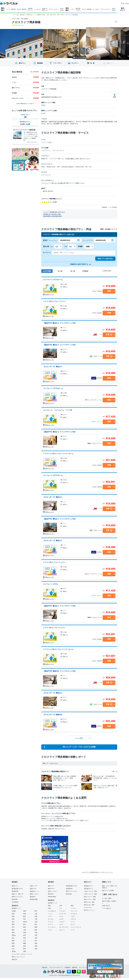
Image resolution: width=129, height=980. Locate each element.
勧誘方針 (75, 967)
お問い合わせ (106, 906)
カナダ (61, 919)
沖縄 (25, 951)
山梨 (36, 922)
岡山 (13, 938)
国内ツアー (15, 886)
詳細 (109, 291)
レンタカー (38, 9)
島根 (13, 941)
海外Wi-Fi (51, 894)
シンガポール (52, 911)
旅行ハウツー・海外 (90, 899)
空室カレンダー (50, 294)
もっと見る (83, 738)
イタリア (62, 922)
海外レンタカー (52, 891)
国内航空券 (15, 891)
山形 (36, 914)
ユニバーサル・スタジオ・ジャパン (22, 954)
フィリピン (63, 911)
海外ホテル (51, 889)
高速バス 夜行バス (45, 9)
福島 (13, 916)
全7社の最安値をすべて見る (24, 104)
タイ (61, 908)
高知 (36, 943)
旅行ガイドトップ (89, 910)
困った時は (125, 3)
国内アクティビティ (18, 897)
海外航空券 (69, 889)
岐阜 (36, 930)
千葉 (36, 919)
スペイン (51, 924)
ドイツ (73, 922)
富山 (36, 924)
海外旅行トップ (52, 903)
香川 (36, 941)
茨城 (36, 916)
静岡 (36, 927)
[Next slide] (86, 44)
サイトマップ (83, 967)
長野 (13, 924)
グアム (61, 916)
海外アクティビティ (72, 891)
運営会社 (45, 967)
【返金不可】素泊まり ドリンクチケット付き (59, 323)
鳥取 (25, 938)
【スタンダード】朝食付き (53, 715)
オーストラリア (64, 927)
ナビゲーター (88, 907)
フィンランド (52, 927)
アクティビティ (54, 9)
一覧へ (114, 771)
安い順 (60, 271)
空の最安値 (15, 902)
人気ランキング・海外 (91, 894)
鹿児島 (14, 951)
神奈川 (25, 922)
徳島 (13, 943)
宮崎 (36, 949)
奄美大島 (14, 960)
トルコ (50, 930)
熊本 (25, 949)
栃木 (25, 916)
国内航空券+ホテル (17, 889)
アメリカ (51, 919)
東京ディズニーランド (18, 957)
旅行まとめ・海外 (89, 905)
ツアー (8, 9)
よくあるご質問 (107, 898)
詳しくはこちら (105, 972)
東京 (13, 922)
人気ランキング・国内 (91, 891)
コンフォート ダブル (50, 584)
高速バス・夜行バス (18, 894)
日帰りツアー (34, 886)
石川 (13, 927)
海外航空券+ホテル (72, 886)
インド (50, 914)
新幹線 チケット (30, 9)
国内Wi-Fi (33, 897)
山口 (25, 941)
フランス (51, 922)
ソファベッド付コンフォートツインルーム (58, 454)
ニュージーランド (76, 927)
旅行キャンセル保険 (108, 890)
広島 (36, 938)
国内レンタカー (34, 894)
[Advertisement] (90, 849)
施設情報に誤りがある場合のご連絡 (52, 214)
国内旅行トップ (16, 908)
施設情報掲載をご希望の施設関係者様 (53, 216)
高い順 (73, 271)
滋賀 (13, 933)
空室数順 (85, 271)
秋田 (13, 914)
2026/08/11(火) (65, 240)
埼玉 (25, 919)
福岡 (13, 946)
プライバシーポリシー (56, 967)
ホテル (19, 9)
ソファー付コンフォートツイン (54, 301)
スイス (61, 924)
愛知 (13, 930)
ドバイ (73, 930)
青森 (25, 911)
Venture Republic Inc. (66, 975)
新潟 (25, 924)
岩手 (36, 911)
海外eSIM (69, 894)
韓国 (49, 906)
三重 (25, 930)
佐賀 (25, 946)
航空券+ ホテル (78, 9)
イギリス (73, 919)
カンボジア (74, 914)
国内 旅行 (3, 9)
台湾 (61, 906)
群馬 (13, 919)
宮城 (25, 914)
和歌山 (14, 935)
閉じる (119, 961)
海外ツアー (51, 886)
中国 (49, 908)
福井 (25, 927)
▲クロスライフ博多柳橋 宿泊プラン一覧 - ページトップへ (97, 872)
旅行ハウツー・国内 (90, 897)
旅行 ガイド (123, 9)
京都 (25, 933)
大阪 (36, 933)
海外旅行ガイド (89, 889)
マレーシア (74, 911)
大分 (13, 949)
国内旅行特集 (34, 899)
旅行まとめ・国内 (89, 902)
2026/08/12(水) (101, 240)
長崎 (36, 946)
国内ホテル (33, 889)
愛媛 (25, 943)
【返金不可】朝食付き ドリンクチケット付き (59, 671)
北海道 (14, 911)
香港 (72, 906)
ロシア (73, 924)
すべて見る (79, 57)
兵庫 (36, 935)
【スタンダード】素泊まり (53, 367)
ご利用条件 (67, 967)
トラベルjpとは (106, 908)
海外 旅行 (67, 9)
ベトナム (73, 908)
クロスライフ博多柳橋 (26, 22)
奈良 (25, 935)
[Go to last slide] (43, 44)
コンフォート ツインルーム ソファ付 (58, 410)
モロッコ (62, 930)
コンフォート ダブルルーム (53, 280)
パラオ (73, 916)
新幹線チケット (34, 891)
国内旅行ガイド (89, 886)
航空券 (13, 9)
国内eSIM (15, 899)
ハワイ (50, 916)
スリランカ (63, 914)
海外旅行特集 (52, 897)
